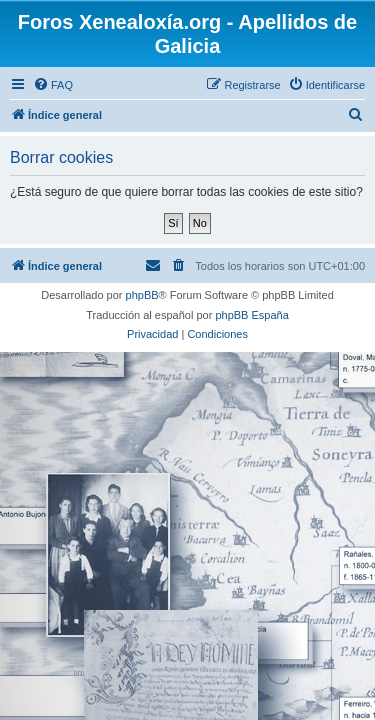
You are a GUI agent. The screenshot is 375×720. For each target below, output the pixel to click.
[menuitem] (53, 85)
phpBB (142, 295)
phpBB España (251, 315)
